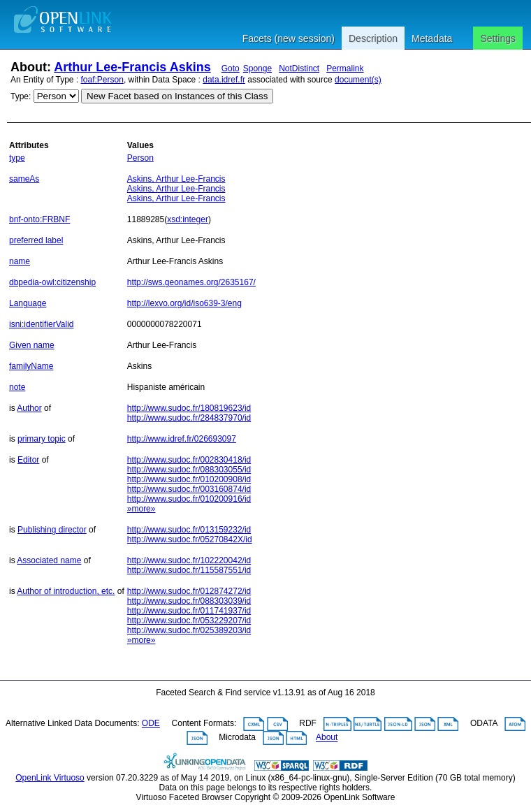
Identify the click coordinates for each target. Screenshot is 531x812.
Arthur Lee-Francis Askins (132, 67)
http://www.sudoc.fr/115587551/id (189, 570)
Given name (32, 345)
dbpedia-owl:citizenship (52, 282)
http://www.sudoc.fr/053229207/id (189, 621)
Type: (21, 96)
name (20, 261)
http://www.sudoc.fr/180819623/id (189, 408)
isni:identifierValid (42, 324)
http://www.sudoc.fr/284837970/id (189, 418)
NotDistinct (299, 68)
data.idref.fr (224, 80)
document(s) (358, 80)
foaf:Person (102, 80)
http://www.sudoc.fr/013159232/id (189, 530)
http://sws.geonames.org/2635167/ (191, 282)
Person (140, 158)
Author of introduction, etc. (66, 591)
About (327, 738)
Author (29, 408)
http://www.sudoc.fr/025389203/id (189, 630)
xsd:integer (188, 219)
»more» (141, 509)
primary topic (42, 439)
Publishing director (52, 530)
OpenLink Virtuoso (50, 778)
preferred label (36, 240)
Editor (28, 460)
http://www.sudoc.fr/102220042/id (189, 560)
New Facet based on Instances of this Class (177, 96)
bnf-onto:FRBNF (39, 219)
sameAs (24, 179)
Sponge (257, 68)
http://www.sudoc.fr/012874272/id (189, 591)
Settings (498, 38)
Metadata (432, 38)
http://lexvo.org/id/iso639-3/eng (184, 303)
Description (373, 38)
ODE (151, 724)
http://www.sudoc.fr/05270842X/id (190, 539)
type (17, 158)
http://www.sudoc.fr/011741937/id (189, 611)
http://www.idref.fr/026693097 (182, 439)
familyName (31, 366)
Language (28, 303)
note (17, 387)
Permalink (345, 68)
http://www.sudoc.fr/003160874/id (189, 489)
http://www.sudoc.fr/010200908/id (189, 479)
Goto (231, 68)
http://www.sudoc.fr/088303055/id (189, 470)
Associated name (49, 560)
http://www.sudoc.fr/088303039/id (189, 601)
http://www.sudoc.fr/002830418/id (189, 460)
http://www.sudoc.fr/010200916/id (189, 499)
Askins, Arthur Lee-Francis (176, 179)
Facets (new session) (289, 38)
